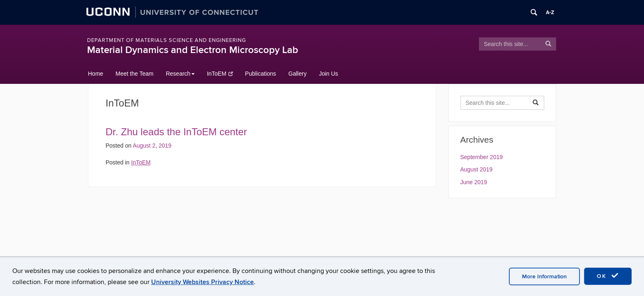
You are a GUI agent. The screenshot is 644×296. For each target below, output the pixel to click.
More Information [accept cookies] (544, 276)
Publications (261, 74)
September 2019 (482, 157)
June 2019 (474, 182)
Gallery (297, 74)
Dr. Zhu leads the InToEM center (176, 132)
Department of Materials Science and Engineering (167, 40)
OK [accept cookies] (608, 276)
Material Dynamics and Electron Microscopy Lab (193, 50)
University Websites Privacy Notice (202, 282)
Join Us (328, 74)
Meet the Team (134, 74)
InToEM (220, 74)
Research (180, 74)
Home (95, 74)
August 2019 (477, 169)
